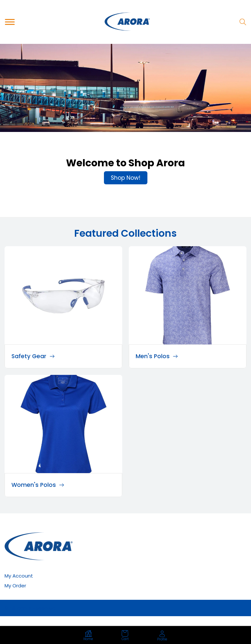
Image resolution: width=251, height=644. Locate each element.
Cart (125, 636)
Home (88, 636)
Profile (162, 636)
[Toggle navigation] (10, 22)
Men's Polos (157, 356)
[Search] (243, 22)
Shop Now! (126, 178)
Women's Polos (38, 485)
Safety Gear (33, 356)
